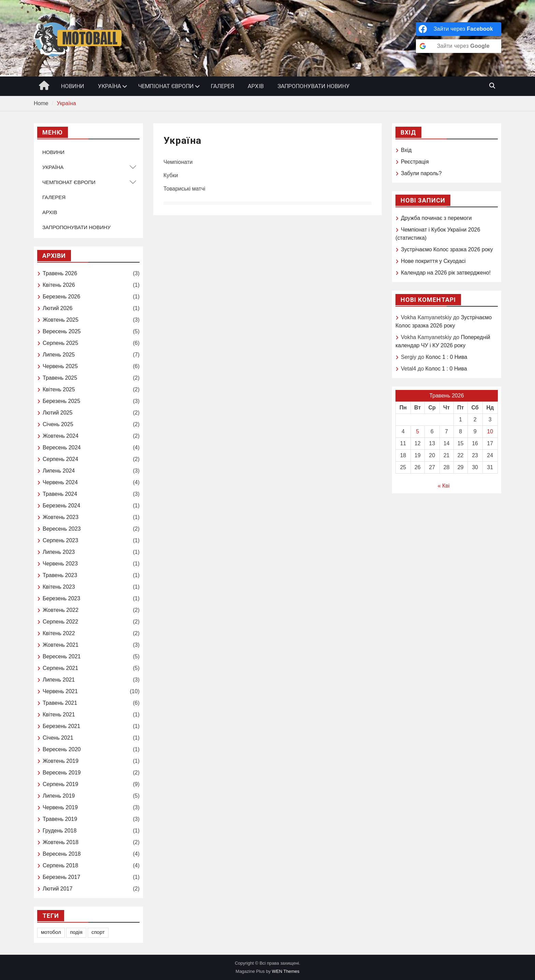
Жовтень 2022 (61, 610)
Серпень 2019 (60, 784)
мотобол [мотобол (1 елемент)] (51, 932)
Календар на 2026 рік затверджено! (446, 273)
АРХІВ (256, 86)
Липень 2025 (59, 355)
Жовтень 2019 (61, 761)
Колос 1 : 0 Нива (446, 357)
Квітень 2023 (59, 587)
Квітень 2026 (59, 285)
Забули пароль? (421, 173)
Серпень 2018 (60, 865)
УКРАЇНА (110, 86)
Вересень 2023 (62, 529)
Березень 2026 (61, 297)
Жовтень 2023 (61, 517)
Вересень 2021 (62, 656)
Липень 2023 (59, 552)
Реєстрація (415, 162)
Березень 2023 (61, 598)
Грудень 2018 (60, 831)
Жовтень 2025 (61, 320)
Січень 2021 (58, 738)
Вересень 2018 (62, 854)
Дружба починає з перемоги (436, 218)
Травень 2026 (60, 273)
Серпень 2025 (60, 343)
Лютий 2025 (57, 413)
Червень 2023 (60, 564)
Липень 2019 (59, 796)
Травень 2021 (60, 703)
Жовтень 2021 (61, 645)
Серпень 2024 (60, 459)
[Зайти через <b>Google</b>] (459, 46)
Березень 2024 (61, 506)
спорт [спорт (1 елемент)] (98, 932)
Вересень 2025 (62, 331)
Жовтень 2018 (61, 842)
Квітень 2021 (59, 715)
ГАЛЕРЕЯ (222, 86)
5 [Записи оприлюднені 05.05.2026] (417, 431)
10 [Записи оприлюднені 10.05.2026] (490, 431)
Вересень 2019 (62, 773)
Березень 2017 (61, 877)
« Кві (444, 486)
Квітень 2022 (59, 633)
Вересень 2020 (62, 749)
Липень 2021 (59, 680)
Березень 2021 (61, 726)
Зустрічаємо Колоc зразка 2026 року (447, 249)
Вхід (406, 150)
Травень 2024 (60, 494)
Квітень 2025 (59, 389)
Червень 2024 (60, 482)
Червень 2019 (60, 807)
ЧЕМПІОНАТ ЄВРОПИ (166, 86)
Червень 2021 (60, 691)
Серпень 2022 (60, 622)
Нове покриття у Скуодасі (433, 261)
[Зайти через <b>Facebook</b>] (459, 29)
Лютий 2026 (57, 308)
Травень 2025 (60, 378)
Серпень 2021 (60, 668)
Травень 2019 (60, 819)
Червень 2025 (60, 366)
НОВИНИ (73, 86)
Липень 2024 (59, 471)
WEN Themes (286, 971)
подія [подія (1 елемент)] (76, 932)
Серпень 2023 (60, 540)
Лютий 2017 (57, 889)
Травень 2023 (60, 575)
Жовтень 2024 (61, 436)
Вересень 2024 (62, 447)
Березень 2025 (61, 401)
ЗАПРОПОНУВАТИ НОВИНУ (314, 86)
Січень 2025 (58, 424)
